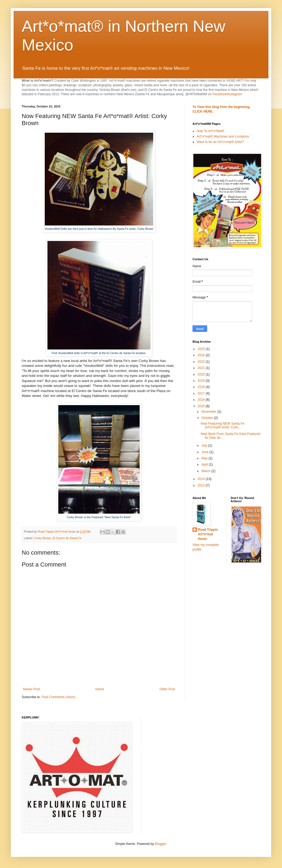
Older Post (167, 689)
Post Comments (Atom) (58, 697)
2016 (202, 400)
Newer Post (31, 689)
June (205, 452)
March (206, 471)
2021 (202, 368)
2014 (202, 479)
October (208, 418)
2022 (202, 362)
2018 (202, 387)
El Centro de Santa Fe (67, 538)
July (205, 446)
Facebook (219, 94)
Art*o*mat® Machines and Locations (223, 136)
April (205, 465)
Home (100, 689)
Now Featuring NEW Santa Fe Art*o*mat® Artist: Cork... (222, 425)
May (205, 458)
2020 (202, 374)
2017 (202, 393)
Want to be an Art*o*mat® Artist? (220, 142)
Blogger (160, 844)
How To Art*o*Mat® (211, 131)
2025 (202, 349)
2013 (202, 485)
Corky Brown (43, 538)
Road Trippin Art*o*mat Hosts (208, 534)
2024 (202, 355)
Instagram (235, 94)
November (209, 412)
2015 (202, 406)
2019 (202, 381)
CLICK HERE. (203, 112)
